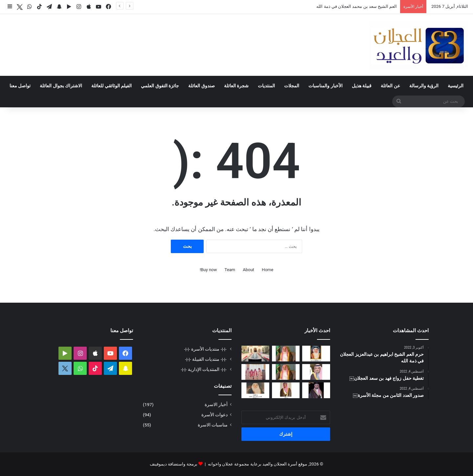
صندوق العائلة (201, 86)
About (248, 270)
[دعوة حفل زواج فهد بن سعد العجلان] (316, 390)
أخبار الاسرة (216, 404)
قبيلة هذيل (362, 86)
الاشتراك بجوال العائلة (61, 86)
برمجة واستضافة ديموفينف (173, 464)
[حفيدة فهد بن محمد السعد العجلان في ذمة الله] (255, 390)
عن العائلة (390, 86)
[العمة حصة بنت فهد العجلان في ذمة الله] (316, 354)
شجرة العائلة (236, 86)
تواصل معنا (20, 86)
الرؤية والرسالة (424, 86)
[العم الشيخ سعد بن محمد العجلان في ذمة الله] (286, 354)
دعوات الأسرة (214, 415)
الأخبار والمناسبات (325, 86)
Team (230, 270)
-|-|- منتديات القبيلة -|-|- (206, 359)
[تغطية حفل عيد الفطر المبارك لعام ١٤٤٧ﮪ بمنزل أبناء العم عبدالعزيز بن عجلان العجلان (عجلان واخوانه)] (255, 354)
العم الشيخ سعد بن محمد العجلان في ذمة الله (357, 6)
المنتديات (266, 86)
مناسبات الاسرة (213, 425)
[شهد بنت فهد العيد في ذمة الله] (286, 390)
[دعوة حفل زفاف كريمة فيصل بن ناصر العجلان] (316, 372)
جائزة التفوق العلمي (160, 86)
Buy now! (208, 270)
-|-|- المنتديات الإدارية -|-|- (204, 369)
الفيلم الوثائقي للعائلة (112, 86)
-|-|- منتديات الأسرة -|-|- (206, 349)
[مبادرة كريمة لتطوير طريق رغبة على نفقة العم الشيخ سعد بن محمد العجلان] (286, 372)
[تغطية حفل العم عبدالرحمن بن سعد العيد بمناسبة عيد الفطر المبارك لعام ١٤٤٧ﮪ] (255, 372)
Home (268, 270)
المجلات (292, 86)
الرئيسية (456, 86)
